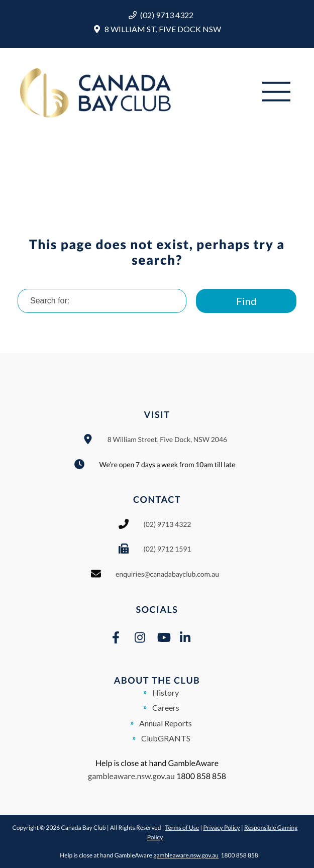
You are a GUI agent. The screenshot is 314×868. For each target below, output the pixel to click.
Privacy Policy (221, 828)
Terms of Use (182, 828)
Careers (166, 708)
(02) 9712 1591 (167, 549)
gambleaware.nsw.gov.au (131, 776)
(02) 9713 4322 (167, 15)
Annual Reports (166, 723)
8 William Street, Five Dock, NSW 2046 (167, 439)
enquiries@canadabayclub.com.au (167, 574)
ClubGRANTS (166, 738)
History (166, 692)
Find (246, 301)
